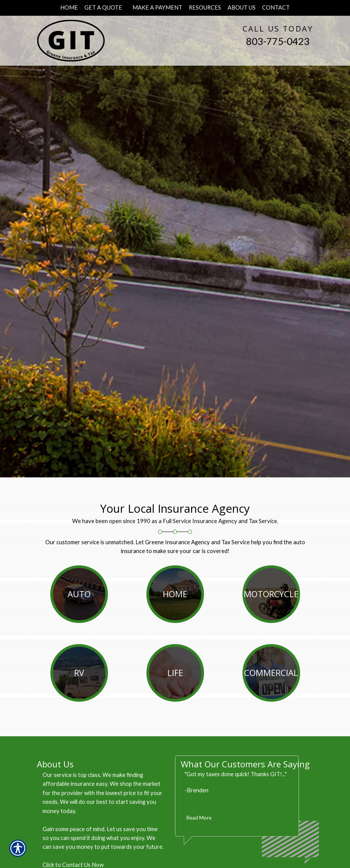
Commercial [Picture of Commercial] (271, 673)
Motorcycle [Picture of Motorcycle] (271, 594)
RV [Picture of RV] (79, 673)
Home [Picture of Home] (175, 594)
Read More (199, 818)
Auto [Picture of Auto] (79, 594)
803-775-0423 (278, 41)
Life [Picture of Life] (175, 673)
